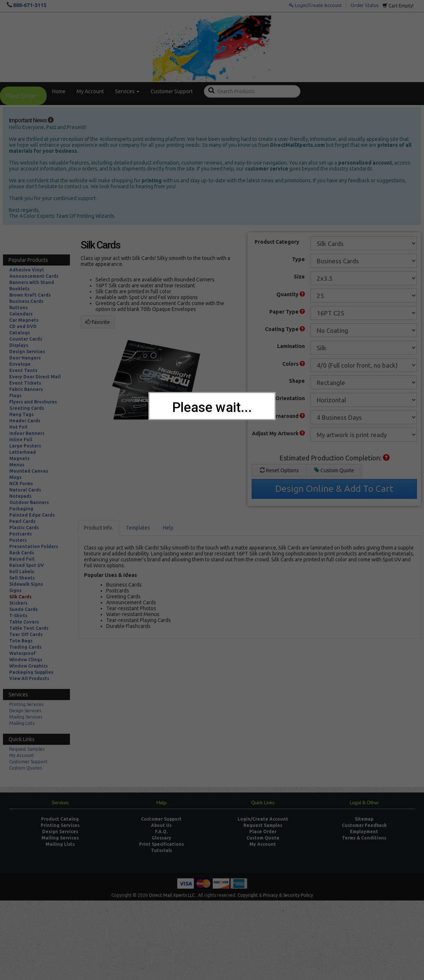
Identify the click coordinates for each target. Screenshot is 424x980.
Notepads (20, 496)
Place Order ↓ (23, 96)
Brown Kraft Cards (30, 295)
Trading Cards (25, 647)
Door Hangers (25, 358)
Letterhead (23, 452)
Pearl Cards (22, 521)
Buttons (18, 307)
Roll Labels (22, 572)
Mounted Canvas (29, 471)
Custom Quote (334, 470)
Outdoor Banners (29, 502)
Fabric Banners (26, 389)
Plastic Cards (24, 528)
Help (168, 528)
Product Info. (99, 528)
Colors (294, 364)
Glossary (161, 838)
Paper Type (287, 312)
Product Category (277, 242)
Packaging (21, 509)
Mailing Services (26, 717)
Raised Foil (22, 559)
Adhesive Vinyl (26, 270)
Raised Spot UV (27, 565)
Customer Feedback (364, 825)
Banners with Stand (32, 282)
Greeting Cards (27, 408)
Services (127, 91)
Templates (138, 528)
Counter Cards (26, 339)
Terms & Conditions (364, 838)
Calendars (21, 314)
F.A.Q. (161, 832)
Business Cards (26, 301)
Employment (364, 832)
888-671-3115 (30, 5)
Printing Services (26, 704)
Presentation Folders (34, 546)
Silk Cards (20, 597)
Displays (19, 345)
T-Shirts (18, 616)
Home (59, 91)
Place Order (263, 832)
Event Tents (23, 370)
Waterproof (23, 653)
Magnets (19, 458)
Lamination (291, 346)
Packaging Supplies (31, 672)
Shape (297, 381)
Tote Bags (21, 641)
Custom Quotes (26, 768)
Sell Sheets (22, 578)
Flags (15, 396)
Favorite (98, 322)
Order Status (365, 5)
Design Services (27, 352)
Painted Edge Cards (32, 515)
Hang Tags (21, 414)
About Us (161, 825)
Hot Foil (18, 427)
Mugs (15, 477)
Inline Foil (21, 440)
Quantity (291, 294)
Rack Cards (22, 553)
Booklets (19, 289)
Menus (17, 465)
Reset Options (279, 470)
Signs (15, 590)
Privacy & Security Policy (288, 895)
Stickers (18, 603)
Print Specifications (161, 844)
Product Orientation (280, 398)
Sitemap (364, 819)
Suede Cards (23, 609)
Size (299, 277)
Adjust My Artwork (278, 433)
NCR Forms (21, 484)
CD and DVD (23, 326)
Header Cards (25, 421)
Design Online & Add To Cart (334, 489)
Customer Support (172, 91)
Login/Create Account (315, 5)
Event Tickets (25, 383)
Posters (18, 540)
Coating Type (285, 329)
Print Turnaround (280, 416)
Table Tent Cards (29, 628)
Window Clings (26, 660)
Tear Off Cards (26, 634)
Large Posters (25, 446)
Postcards (21, 534)
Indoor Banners (27, 433)
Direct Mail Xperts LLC (172, 895)
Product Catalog (60, 819)
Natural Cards (25, 490)
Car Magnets (24, 320)
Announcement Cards (34, 276)
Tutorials (161, 850)
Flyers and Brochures (33, 402)
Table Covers (24, 622)
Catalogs (20, 333)
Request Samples (27, 749)
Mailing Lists (22, 723)
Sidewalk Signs (26, 584)
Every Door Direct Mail (35, 377)
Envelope (20, 364)
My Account (90, 91)
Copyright (248, 895)
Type (298, 259)
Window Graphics (28, 666)
